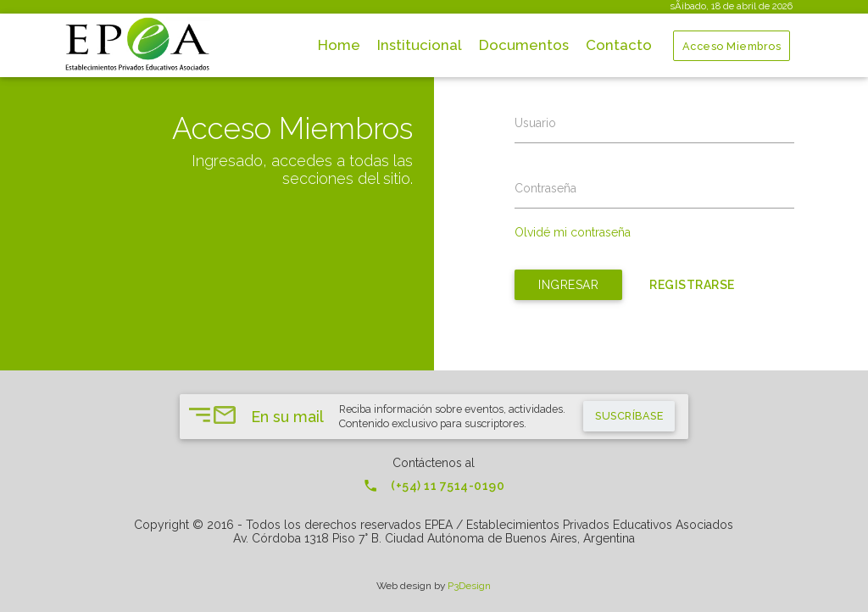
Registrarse (692, 285)
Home (339, 45)
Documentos (524, 45)
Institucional (420, 45)
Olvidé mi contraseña (573, 232)
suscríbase (629, 416)
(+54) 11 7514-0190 (434, 486)
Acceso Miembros (732, 46)
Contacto (619, 45)
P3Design (469, 586)
